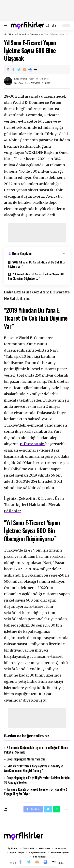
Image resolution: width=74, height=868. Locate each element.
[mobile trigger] (7, 26)
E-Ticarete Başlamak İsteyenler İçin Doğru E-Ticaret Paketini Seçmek (37, 750)
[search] (47, 25)
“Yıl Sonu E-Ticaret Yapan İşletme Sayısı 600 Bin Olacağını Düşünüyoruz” (36, 276)
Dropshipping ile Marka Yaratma (26, 759)
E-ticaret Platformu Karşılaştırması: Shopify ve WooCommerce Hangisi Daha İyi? (34, 768)
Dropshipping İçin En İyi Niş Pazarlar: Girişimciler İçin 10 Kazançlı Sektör (37, 780)
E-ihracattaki (32, 444)
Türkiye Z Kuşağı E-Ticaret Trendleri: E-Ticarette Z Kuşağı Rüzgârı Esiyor (36, 792)
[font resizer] (55, 26)
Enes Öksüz (21, 79)
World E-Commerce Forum (37, 102)
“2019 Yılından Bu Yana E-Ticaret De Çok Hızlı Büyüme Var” (36, 264)
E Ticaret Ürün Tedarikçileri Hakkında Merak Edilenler (34, 505)
